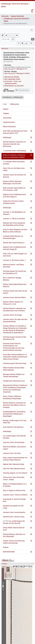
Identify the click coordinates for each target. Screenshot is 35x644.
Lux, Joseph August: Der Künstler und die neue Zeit (14, 522)
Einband (6, 109)
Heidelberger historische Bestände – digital (17, 20)
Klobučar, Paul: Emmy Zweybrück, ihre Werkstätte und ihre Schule (14, 224)
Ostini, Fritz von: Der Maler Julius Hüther (14, 169)
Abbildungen (7, 138)
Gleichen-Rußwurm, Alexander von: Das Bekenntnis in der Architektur (14, 310)
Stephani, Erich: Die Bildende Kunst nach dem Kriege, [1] (14, 196)
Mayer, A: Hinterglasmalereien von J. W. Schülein (15, 485)
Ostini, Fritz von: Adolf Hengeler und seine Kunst (15, 255)
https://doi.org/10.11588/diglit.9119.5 (16, 69)
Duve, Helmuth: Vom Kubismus (13, 427)
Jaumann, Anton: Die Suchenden (14, 442)
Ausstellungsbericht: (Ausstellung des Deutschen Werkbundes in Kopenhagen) (14, 414)
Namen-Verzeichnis (9, 127)
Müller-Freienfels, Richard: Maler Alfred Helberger (14, 369)
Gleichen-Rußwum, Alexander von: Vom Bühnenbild (14, 535)
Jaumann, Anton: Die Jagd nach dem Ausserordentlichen (15, 320)
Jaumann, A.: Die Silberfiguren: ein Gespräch (14, 213)
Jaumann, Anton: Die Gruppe (12, 315)
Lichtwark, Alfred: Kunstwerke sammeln (14, 163)
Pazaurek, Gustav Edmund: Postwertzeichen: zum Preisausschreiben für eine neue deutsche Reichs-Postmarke (14, 347)
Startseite (5, 16)
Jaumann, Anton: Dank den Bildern (14, 297)
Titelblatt (6, 113)
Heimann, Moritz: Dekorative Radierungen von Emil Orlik (12, 182)
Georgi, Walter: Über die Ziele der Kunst (14, 529)
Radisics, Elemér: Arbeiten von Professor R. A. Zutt (13, 303)
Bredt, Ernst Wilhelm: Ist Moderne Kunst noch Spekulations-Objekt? (14, 156)
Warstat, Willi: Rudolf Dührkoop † (14, 243)
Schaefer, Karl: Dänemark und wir (14, 381)
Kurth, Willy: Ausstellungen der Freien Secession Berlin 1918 (15, 132)
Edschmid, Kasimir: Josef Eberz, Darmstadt (14, 266)
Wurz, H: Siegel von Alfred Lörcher (14, 490)
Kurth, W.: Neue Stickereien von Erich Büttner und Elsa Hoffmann (15, 231)
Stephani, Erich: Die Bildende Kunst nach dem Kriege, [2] (14, 248)
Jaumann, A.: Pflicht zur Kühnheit (14, 219)
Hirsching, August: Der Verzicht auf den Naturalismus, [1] (15, 272)
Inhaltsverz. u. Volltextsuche (13, 97)
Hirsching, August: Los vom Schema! (15, 473)
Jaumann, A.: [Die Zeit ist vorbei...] (14, 260)
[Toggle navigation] (32, 30)
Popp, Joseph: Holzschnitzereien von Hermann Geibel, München (15, 459)
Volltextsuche (14, 104)
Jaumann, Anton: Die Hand (12, 453)
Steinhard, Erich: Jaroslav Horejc (14, 517)
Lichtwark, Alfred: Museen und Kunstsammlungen (13, 237)
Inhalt (5, 104)
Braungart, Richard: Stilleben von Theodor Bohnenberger (14, 375)
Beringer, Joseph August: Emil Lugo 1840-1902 (15, 422)
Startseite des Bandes (12, 77)
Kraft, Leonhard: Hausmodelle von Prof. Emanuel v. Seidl (14, 189)
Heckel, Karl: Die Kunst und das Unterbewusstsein (13, 202)
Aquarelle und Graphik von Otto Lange (13, 507)
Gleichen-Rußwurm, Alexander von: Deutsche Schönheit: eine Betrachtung (14, 144)
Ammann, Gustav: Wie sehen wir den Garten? (15, 292)
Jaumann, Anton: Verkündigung (14, 151)
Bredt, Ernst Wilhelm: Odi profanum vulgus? (15, 448)
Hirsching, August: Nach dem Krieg (15, 363)
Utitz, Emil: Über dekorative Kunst (14, 469)
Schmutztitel (7, 118)
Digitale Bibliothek (17, 16)
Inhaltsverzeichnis (9, 122)
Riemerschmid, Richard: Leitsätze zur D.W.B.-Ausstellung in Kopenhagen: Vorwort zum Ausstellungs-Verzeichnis (15, 389)
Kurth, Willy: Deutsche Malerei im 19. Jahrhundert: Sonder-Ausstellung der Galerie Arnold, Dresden (15, 357)
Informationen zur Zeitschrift (14, 86)
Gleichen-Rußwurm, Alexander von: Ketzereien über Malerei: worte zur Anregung (14, 405)
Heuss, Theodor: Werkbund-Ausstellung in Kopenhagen (12, 397)
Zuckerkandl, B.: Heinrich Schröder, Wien (14, 500)
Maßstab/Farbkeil (9, 552)
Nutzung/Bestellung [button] (22, 90)
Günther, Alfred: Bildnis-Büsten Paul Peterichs (15, 285)
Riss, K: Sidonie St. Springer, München (12, 279)
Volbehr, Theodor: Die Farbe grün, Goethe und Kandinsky (14, 542)
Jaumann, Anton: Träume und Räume (15, 495)
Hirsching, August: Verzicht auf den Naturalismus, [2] (15, 338)
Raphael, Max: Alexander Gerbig (13, 464)
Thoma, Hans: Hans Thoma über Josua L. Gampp (14, 478)
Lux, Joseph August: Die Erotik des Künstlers (14, 437)
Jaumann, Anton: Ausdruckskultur (14, 512)
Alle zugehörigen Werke (12, 79)
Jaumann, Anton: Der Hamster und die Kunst (14, 176)
